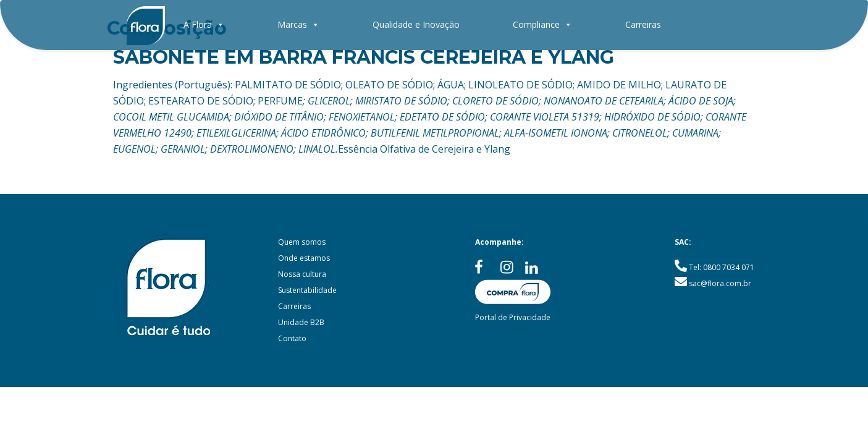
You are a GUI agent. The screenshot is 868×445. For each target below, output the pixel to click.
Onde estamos (304, 258)
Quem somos (302, 242)
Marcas (298, 24)
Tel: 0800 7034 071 (722, 267)
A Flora (204, 24)
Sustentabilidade (307, 290)
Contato (292, 338)
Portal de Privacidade (513, 317)
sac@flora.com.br (720, 283)
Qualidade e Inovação (416, 24)
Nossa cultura (302, 274)
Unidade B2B (301, 322)
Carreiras (643, 24)
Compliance (542, 24)
